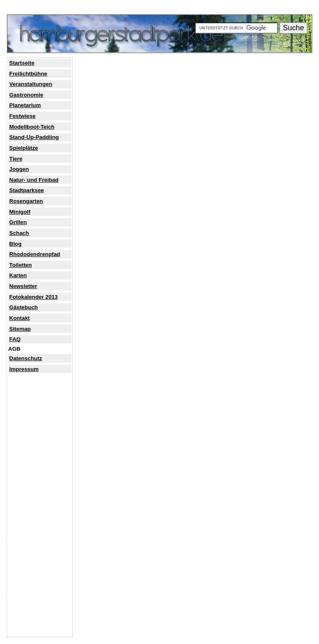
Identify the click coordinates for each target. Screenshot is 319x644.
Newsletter (23, 286)
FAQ (15, 339)
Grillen (18, 222)
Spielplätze (23, 148)
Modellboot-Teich (32, 127)
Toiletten (20, 265)
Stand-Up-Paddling (34, 137)
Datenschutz (26, 358)
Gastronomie (26, 95)
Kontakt (19, 318)
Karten (18, 275)
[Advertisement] (40, 511)
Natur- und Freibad (34, 180)
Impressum (24, 369)
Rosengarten (26, 201)
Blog (15, 244)
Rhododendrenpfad (34, 254)
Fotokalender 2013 (33, 297)
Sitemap (20, 329)
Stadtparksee (26, 190)
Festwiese (22, 116)
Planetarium (25, 105)
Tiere (16, 159)
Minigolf (20, 212)
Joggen (19, 169)
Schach (19, 233)
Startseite (22, 63)
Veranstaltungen (31, 84)
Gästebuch (23, 307)
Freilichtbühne (28, 74)
